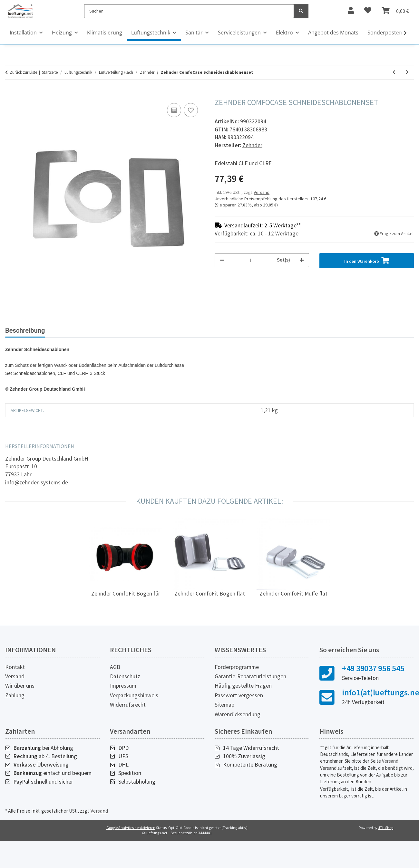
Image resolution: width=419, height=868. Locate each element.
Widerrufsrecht (128, 705)
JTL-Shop (386, 828)
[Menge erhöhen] (302, 260)
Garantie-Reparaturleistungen (250, 676)
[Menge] (251, 260)
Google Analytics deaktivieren (131, 828)
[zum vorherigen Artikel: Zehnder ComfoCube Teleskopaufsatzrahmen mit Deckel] (394, 72)
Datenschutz (125, 676)
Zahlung (15, 695)
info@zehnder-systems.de (37, 482)
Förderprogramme (237, 667)
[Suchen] (189, 11)
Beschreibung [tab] (25, 330)
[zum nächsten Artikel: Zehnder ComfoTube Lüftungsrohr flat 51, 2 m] (407, 72)
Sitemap (224, 705)
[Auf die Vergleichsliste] (174, 110)
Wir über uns (20, 686)
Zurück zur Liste (23, 72)
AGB (115, 667)
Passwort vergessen (239, 695)
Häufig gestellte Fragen (243, 686)
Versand (262, 192)
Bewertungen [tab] (74, 330)
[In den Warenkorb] (10, 94)
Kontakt (15, 667)
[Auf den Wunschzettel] (191, 110)
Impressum (123, 686)
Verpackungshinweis (134, 695)
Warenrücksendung (238, 714)
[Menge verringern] (222, 260)
